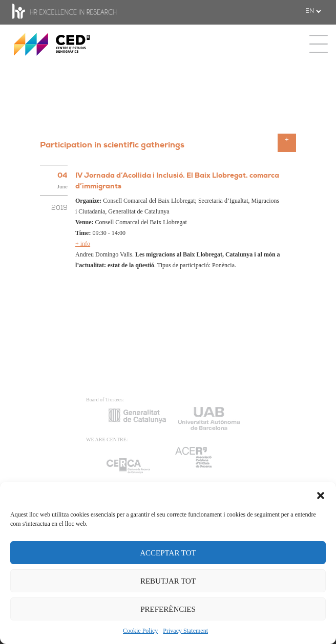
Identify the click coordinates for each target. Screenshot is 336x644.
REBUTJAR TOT (168, 581)
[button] (321, 495)
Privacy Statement (185, 631)
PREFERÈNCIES (168, 609)
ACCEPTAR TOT (168, 553)
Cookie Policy (140, 631)
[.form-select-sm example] (313, 11)
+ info (83, 244)
